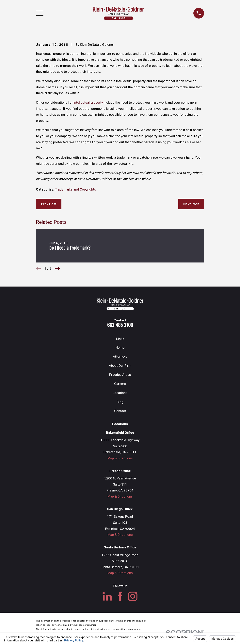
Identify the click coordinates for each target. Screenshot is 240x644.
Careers (120, 384)
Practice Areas (120, 375)
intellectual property (88, 102)
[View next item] (57, 269)
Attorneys (120, 356)
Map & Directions (120, 458)
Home (120, 347)
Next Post (191, 204)
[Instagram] (133, 596)
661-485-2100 (120, 325)
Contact (120, 411)
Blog (120, 402)
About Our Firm (120, 366)
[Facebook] (120, 596)
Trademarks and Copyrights (75, 189)
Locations (120, 393)
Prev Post (49, 204)
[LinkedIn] (107, 596)
